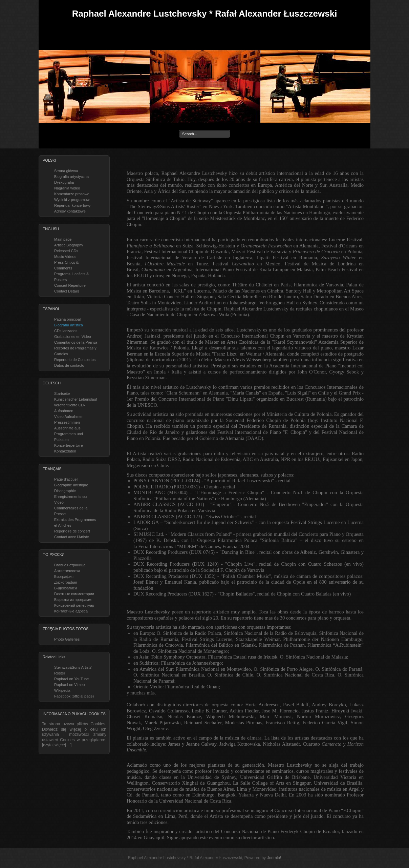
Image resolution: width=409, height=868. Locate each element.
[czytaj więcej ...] (57, 745)
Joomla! (274, 858)
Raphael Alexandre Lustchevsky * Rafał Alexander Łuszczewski (205, 14)
